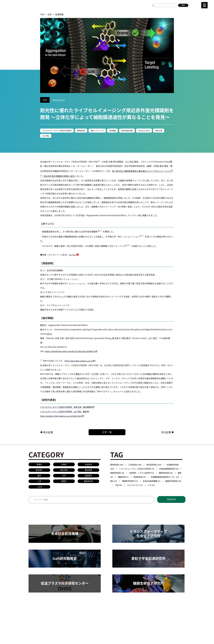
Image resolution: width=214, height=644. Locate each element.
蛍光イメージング (106, 131)
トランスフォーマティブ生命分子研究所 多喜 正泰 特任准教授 (70, 407)
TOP (42, 14)
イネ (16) (127, 490)
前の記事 (48, 433)
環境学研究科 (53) (135, 474)
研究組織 (44, 612)
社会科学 (88, 465)
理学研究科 (87, 131)
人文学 (39, 490)
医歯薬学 (88, 478)
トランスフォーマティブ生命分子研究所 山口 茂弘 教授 (67, 412)
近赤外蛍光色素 (140, 131)
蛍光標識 (123, 131)
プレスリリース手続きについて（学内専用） (95, 629)
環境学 (39, 465)
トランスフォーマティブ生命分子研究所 (60, 131)
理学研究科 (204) (118, 465)
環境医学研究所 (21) (170, 482)
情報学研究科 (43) (118, 478)
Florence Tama (159, 131)
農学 (39, 478)
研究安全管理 (105, 612)
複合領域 (88, 472)
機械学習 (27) (150, 478)
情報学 (64, 484)
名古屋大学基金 (50, 629)
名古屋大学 (34, 629)
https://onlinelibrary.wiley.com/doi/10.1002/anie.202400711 (73, 352)
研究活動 (33, 612)
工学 (39, 484)
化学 (50, 14)
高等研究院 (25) (168, 478)
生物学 (64, 465)
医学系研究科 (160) (159, 465)
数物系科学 (89, 484)
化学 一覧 (112, 433)
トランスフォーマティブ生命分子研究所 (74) (147, 470)
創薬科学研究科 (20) (145, 486)
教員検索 (91, 612)
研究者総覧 (66, 629)
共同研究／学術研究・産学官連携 (68, 612)
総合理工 (39, 472)
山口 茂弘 (61, 136)
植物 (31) (135, 478)
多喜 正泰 (46, 136)
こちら (74, 256)
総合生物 (64, 472)
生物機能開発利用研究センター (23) (126, 482)
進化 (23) (152, 482)
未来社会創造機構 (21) (120, 486)
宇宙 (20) (163, 486)
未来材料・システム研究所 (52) (163, 474)
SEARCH (171, 503)
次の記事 (166, 433)
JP (194, 5)
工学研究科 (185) (138, 465)
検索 (183, 5)
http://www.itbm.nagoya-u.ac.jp (80, 361)
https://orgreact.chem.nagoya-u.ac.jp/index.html (63, 416)
